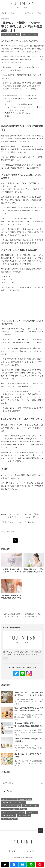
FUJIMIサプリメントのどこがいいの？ (19, 113)
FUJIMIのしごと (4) (30, 806)
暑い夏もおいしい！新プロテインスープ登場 (29, 755)
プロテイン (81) (25, 799)
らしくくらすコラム (30, 35)
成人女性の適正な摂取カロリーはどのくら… (11, 615)
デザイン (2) (32, 812)
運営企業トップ (14, 851)
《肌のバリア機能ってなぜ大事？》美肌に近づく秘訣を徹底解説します (22, 27)
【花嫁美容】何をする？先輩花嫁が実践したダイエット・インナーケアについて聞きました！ (11, 597)
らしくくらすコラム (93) (11, 806)
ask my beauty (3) (9, 816)
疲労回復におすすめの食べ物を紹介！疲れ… (34, 615)
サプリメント (7, 35)
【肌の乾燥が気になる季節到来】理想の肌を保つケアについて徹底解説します (33, 571)
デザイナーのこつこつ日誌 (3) (13, 812)
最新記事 (6, 685)
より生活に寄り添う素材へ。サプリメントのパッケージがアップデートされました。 (11, 571)
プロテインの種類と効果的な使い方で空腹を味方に (29, 740)
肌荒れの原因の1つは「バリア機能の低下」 (21, 95)
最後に (7, 116)
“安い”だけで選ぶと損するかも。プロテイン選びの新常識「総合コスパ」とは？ (29, 709)
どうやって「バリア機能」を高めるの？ (22, 104)
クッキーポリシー (30, 851)
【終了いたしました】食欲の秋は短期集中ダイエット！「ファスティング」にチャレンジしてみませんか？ (29, 694)
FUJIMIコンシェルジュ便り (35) (14, 802)
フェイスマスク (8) (9, 819)
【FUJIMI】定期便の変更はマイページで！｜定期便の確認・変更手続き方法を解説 (29, 725)
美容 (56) (22, 809)
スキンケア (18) (24, 816)
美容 (17, 35)
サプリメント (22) (9, 809)
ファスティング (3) (9, 799)
